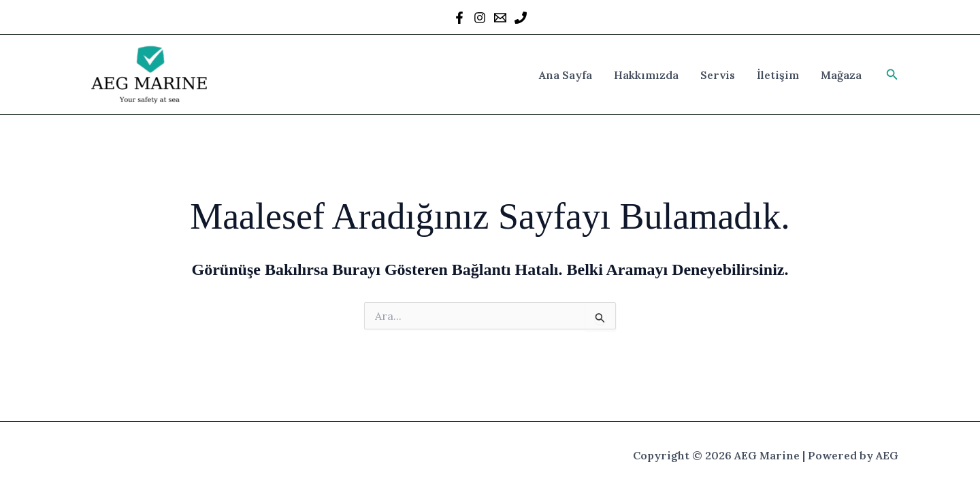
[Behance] (521, 18)
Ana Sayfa (566, 75)
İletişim (778, 75)
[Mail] (500, 18)
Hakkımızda (646, 75)
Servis (718, 75)
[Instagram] (480, 18)
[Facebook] (459, 18)
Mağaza (841, 75)
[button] (892, 75)
